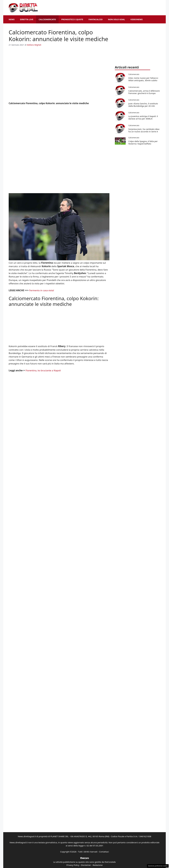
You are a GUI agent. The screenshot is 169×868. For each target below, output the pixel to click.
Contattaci (104, 852)
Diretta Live (27, 19)
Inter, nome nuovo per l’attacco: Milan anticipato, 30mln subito (143, 79)
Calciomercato (47, 19)
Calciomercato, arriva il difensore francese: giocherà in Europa (144, 92)
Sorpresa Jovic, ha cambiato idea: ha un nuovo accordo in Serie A (144, 130)
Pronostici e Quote (72, 19)
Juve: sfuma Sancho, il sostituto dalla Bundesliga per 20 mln (143, 105)
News (12, 19)
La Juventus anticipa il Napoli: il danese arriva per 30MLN (143, 117)
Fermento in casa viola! (42, 290)
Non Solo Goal (116, 19)
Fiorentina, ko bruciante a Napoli (43, 370)
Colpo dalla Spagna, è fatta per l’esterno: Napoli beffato (143, 142)
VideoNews (136, 19)
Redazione (98, 865)
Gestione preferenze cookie (158, 866)
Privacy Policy (73, 865)
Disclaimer (86, 865)
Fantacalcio (96, 19)
